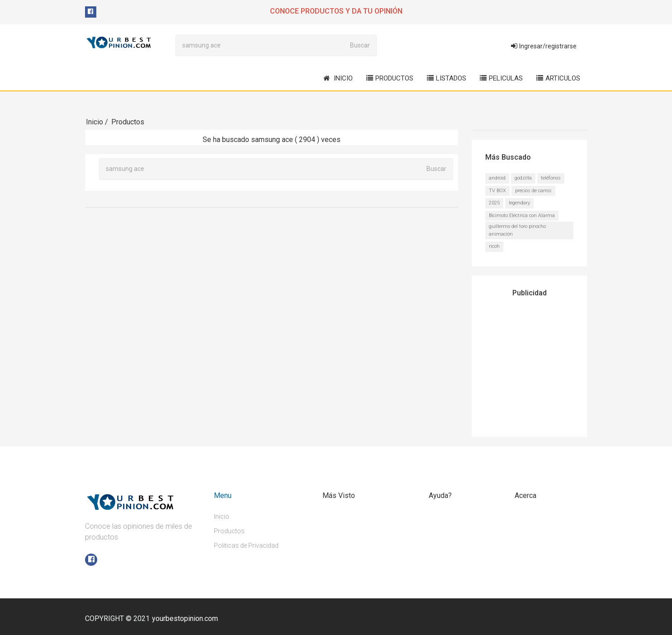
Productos (390, 78)
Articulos (558, 78)
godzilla (523, 178)
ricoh (494, 246)
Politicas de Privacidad (246, 545)
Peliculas (501, 78)
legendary (519, 202)
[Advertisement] (542, 363)
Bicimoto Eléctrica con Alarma (522, 215)
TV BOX (497, 190)
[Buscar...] (260, 45)
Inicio (338, 78)
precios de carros (533, 190)
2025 (494, 202)
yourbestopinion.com (185, 618)
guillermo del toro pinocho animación (517, 230)
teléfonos (551, 178)
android (497, 178)
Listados (447, 78)
